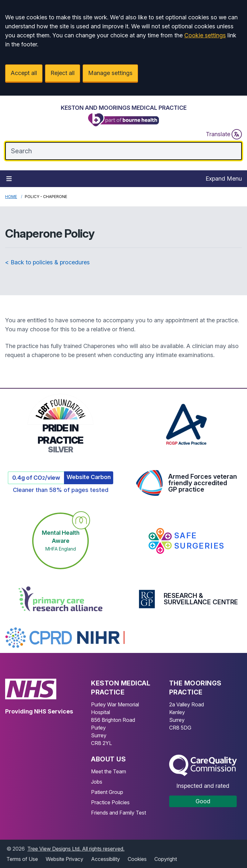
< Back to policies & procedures (47, 262)
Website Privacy (64, 859)
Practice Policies (110, 802)
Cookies (137, 859)
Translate (224, 134)
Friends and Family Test (119, 813)
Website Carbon (89, 477)
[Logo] (123, 116)
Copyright (166, 859)
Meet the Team (109, 771)
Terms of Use (22, 859)
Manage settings (110, 73)
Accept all (24, 73)
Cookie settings (205, 35)
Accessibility (105, 859)
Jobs (97, 782)
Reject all (63, 73)
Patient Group (107, 792)
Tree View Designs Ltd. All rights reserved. (76, 849)
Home (11, 197)
